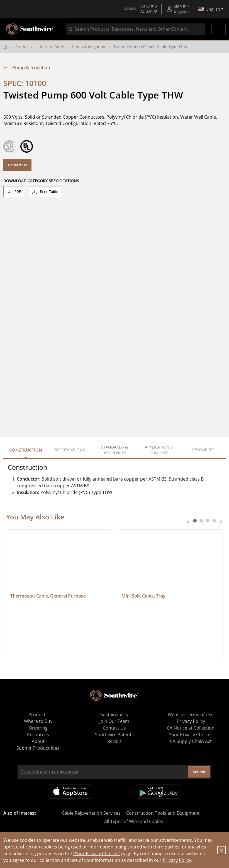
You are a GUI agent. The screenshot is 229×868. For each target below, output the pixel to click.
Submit (199, 772)
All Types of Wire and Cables (134, 821)
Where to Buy (38, 721)
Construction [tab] (26, 450)
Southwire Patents (114, 735)
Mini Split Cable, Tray (143, 596)
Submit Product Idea (38, 748)
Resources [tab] (203, 450)
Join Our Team (114, 721)
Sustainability (114, 714)
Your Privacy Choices (191, 735)
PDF (14, 192)
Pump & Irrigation (89, 47)
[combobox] (135, 29)
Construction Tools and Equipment (163, 813)
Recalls (114, 741)
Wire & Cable (52, 47)
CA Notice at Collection (191, 728)
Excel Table (45, 192)
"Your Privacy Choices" (97, 853)
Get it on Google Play (159, 792)
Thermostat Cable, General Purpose (48, 596)
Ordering (38, 728)
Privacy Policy (177, 860)
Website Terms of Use (191, 714)
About (38, 741)
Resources (38, 735)
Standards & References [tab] (114, 450)
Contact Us (17, 165)
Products (24, 47)
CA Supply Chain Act (191, 741)
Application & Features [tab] (159, 450)
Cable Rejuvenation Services (91, 813)
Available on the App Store (70, 792)
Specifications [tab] (70, 450)
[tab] (195, 521)
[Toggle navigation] (219, 29)
